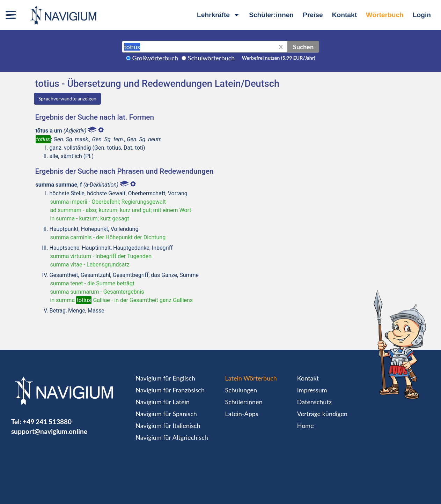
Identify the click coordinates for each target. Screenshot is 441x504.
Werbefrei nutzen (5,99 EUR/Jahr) (278, 58)
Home (306, 426)
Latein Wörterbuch (251, 378)
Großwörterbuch (155, 58)
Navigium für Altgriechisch (172, 437)
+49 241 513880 (47, 422)
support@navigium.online (49, 431)
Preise (313, 15)
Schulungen (241, 390)
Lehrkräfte (218, 15)
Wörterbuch (385, 15)
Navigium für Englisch (165, 378)
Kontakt (344, 15)
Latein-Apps (242, 414)
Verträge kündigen (322, 414)
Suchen (303, 47)
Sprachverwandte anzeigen (67, 99)
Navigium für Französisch (170, 390)
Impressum (312, 390)
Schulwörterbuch (211, 58)
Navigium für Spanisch (166, 414)
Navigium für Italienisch (168, 426)
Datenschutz (314, 402)
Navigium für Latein (162, 402)
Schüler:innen (271, 15)
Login (422, 15)
